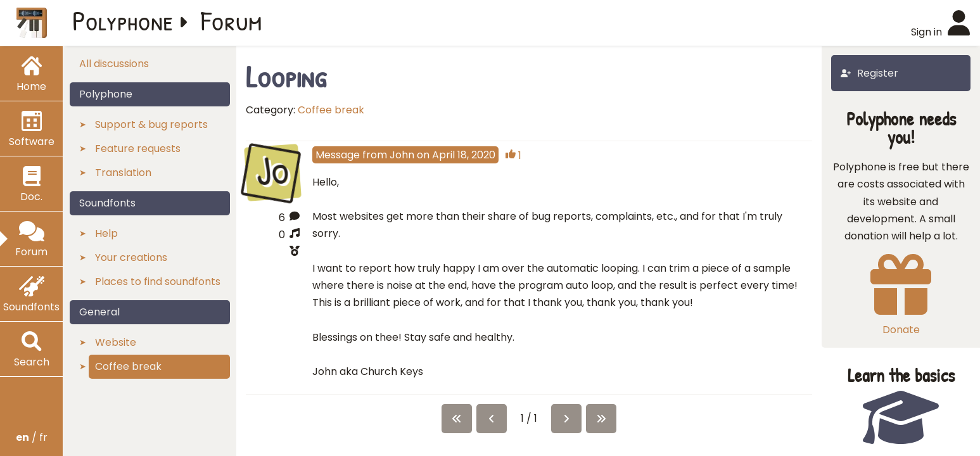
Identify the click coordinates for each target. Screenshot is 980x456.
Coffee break (331, 110)
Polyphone (123, 20)
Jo (273, 171)
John (402, 155)
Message (338, 155)
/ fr (32, 437)
